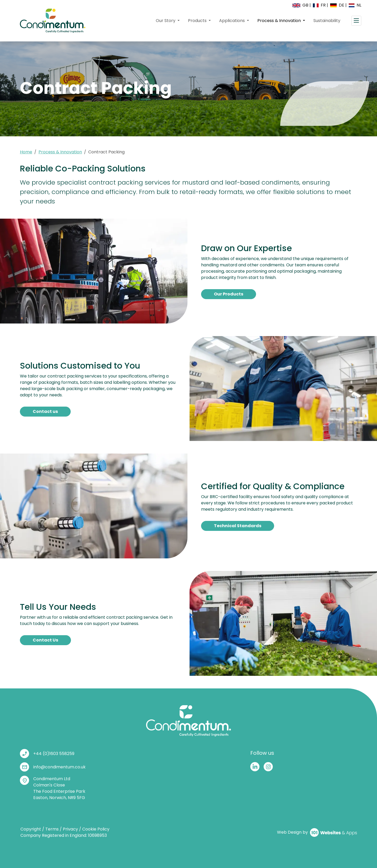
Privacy (70, 829)
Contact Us (45, 640)
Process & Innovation (283, 20)
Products (198, 21)
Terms (52, 829)
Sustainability (327, 21)
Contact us (45, 411)
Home (26, 152)
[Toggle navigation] (356, 21)
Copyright (31, 829)
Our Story (166, 21)
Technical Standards (238, 526)
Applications (232, 21)
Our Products (229, 294)
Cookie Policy (96, 829)
